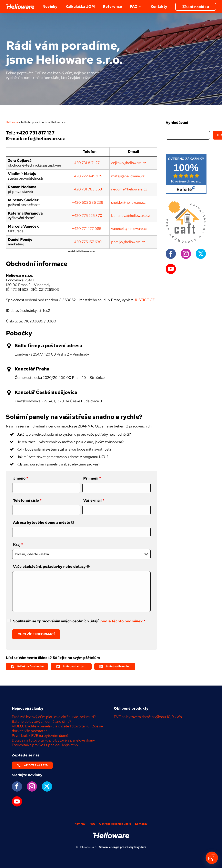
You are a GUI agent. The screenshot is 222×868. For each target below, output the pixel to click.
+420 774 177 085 (87, 229)
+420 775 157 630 (87, 242)
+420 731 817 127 (35, 133)
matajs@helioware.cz (128, 176)
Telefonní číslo (27, 500)
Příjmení (92, 478)
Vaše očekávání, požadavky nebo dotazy (52, 567)
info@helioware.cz (44, 139)
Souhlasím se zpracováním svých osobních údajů (79, 621)
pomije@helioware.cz (128, 242)
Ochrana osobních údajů (115, 824)
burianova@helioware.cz (130, 215)
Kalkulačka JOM (80, 6)
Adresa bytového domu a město (44, 522)
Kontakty (159, 6)
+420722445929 (87, 176)
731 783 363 (92, 189)
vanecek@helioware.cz (129, 229)
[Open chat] (212, 858)
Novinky (50, 6)
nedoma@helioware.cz (129, 189)
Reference (112, 6)
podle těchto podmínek (122, 621)
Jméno (21, 478)
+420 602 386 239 (88, 202)
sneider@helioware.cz (128, 202)
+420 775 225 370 (87, 215)
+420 (77, 189)
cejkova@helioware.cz (129, 163)
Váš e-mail (94, 500)
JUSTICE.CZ (144, 300)
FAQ (136, 7)
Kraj (18, 544)
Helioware (12, 122)
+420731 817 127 (86, 163)
